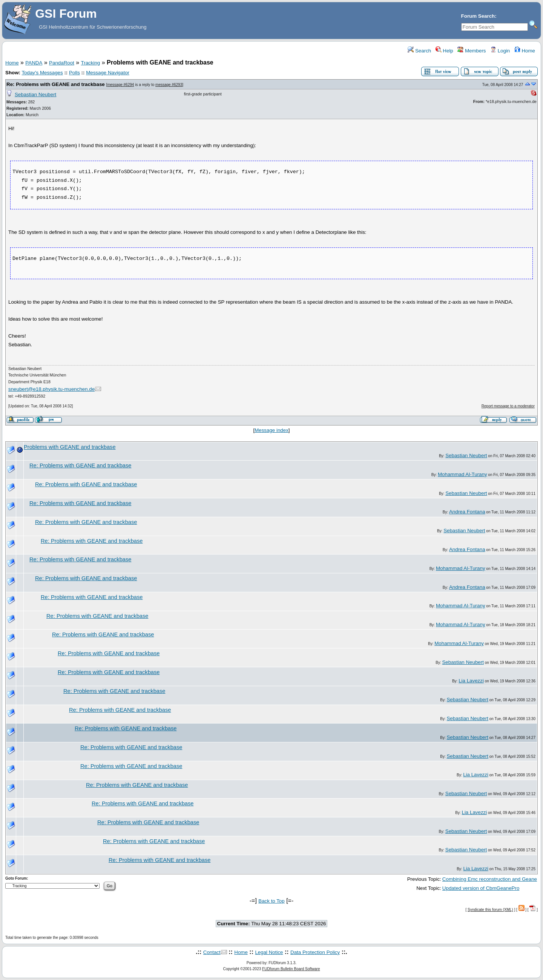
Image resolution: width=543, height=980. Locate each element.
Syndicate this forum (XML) (490, 910)
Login (500, 51)
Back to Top (271, 901)
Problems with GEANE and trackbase (70, 447)
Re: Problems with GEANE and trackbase (56, 84)
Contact (212, 952)
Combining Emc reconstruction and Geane (490, 879)
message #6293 (169, 85)
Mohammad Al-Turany (462, 474)
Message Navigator (108, 73)
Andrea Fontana (467, 512)
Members (472, 51)
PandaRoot (62, 63)
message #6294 (120, 85)
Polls (74, 73)
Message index (271, 430)
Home (525, 51)
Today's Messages (42, 73)
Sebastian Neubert (35, 94)
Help (444, 51)
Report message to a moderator (508, 406)
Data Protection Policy (315, 952)
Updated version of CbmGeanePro (481, 888)
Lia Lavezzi (471, 681)
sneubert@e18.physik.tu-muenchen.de (51, 389)
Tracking (91, 63)
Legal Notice (269, 952)
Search (419, 51)
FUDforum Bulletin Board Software (291, 969)
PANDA (34, 63)
